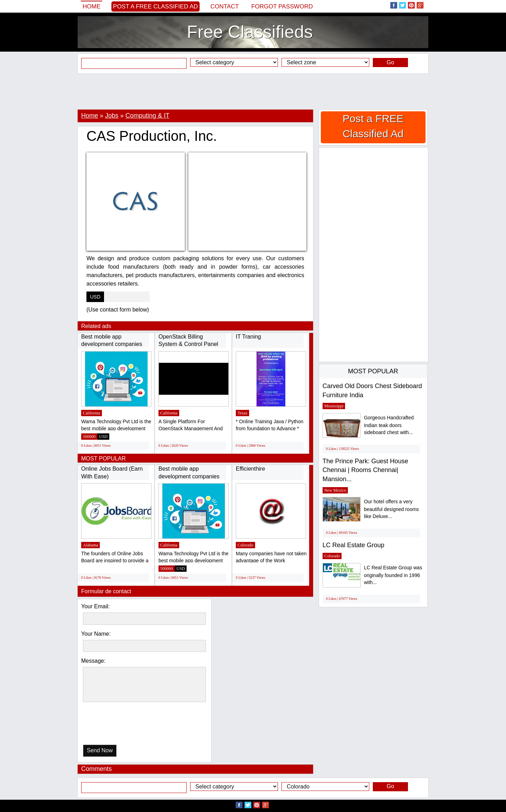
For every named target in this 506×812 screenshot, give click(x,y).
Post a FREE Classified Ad (156, 6)
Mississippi (334, 406)
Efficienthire (250, 469)
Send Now (100, 750)
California (92, 413)
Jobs (112, 116)
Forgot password (282, 6)
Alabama (90, 545)
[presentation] (119, 725)
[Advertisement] (253, 91)
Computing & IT (147, 116)
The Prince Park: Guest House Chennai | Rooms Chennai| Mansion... (365, 470)
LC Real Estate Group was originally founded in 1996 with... (393, 575)
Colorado (245, 545)
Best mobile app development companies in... (112, 344)
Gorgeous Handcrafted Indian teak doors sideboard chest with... (389, 425)
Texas (242, 413)
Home (92, 6)
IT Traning (248, 337)
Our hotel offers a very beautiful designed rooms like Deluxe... (391, 509)
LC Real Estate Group (353, 545)
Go (390, 62)
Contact (225, 6)
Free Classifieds (250, 32)
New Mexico (335, 490)
